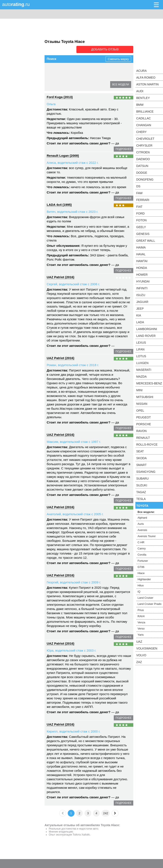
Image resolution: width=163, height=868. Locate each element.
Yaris (141, 635)
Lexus (141, 343)
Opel (140, 411)
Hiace (112, 77)
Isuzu (141, 295)
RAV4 (141, 616)
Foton (141, 220)
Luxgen (142, 363)
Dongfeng (145, 179)
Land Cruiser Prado (150, 604)
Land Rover (146, 336)
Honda (142, 268)
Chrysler (144, 145)
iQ (83, 84)
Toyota (142, 506)
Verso (141, 629)
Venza (141, 622)
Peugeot (143, 417)
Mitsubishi (145, 397)
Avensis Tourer (103, 69)
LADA (140, 322)
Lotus (141, 356)
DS (138, 186)
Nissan (142, 404)
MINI (139, 390)
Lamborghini (147, 329)
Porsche (144, 424)
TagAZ (141, 492)
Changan (144, 125)
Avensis (83, 69)
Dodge (142, 173)
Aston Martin (147, 84)
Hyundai (143, 281)
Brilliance (145, 111)
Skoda (141, 458)
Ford (141, 213)
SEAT (140, 451)
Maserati (144, 370)
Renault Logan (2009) (63, 155)
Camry (54, 77)
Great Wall (146, 241)
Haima (141, 247)
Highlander (57, 84)
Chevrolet (145, 139)
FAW (139, 193)
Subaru (142, 478)
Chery (141, 132)
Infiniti (142, 288)
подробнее (123, 149)
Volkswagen (147, 648)
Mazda (141, 377)
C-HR (122, 69)
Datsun (142, 166)
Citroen (143, 152)
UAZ (139, 642)
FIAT (139, 207)
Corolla (68, 77)
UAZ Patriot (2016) (60, 277)
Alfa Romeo (146, 78)
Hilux (73, 84)
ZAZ (139, 662)
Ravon (141, 431)
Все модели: (146, 512)
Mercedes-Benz (149, 383)
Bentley (143, 98)
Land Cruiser (98, 84)
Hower (142, 275)
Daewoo (143, 159)
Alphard (55, 69)
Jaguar (142, 302)
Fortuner (84, 77)
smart (141, 465)
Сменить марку (118, 59)
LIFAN (140, 349)
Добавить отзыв (109, 49)
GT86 (99, 77)
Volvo (141, 655)
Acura (141, 71)
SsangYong (146, 472)
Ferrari (143, 200)
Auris (69, 69)
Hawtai (142, 261)
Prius (141, 610)
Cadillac (143, 118)
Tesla (141, 499)
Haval (141, 254)
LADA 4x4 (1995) (59, 204)
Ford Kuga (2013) (60, 97)
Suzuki (142, 485)
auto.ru (16, 4)
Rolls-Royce (147, 445)
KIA (139, 315)
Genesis (143, 234)
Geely (141, 227)
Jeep (140, 309)
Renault (143, 438)
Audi (140, 91)
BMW (140, 105)
